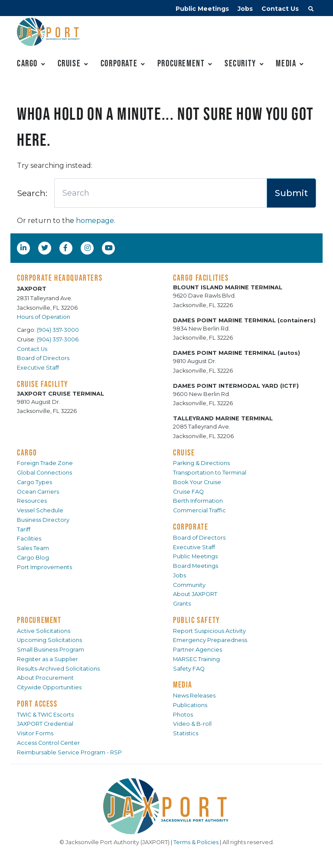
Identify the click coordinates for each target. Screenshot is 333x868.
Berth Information (198, 501)
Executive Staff (38, 368)
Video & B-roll (192, 724)
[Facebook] (65, 248)
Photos (183, 715)
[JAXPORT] (166, 806)
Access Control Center (48, 743)
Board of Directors (43, 358)
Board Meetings (196, 566)
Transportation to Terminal (210, 473)
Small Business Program (51, 650)
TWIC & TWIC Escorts (45, 715)
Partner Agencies (198, 650)
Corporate (119, 63)
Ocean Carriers (38, 492)
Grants (182, 604)
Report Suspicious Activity (209, 631)
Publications (190, 705)
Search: (32, 193)
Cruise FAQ (188, 492)
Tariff (24, 529)
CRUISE (184, 452)
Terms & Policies (196, 842)
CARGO (27, 452)
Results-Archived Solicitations (58, 669)
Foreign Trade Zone (45, 463)
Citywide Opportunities (49, 687)
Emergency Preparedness (210, 640)
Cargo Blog (33, 558)
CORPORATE (191, 527)
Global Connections (44, 473)
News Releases (194, 696)
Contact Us (280, 9)
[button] (311, 10)
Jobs (245, 9)
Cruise (69, 63)
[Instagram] (88, 248)
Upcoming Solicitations (49, 640)
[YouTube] (110, 248)
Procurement (181, 63)
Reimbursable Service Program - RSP (69, 752)
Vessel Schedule (40, 510)
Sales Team (33, 548)
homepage (95, 221)
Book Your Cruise (197, 482)
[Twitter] (46, 248)
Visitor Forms (35, 733)
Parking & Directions (201, 463)
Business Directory (43, 520)
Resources (32, 501)
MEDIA (183, 685)
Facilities (29, 539)
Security (240, 63)
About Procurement (45, 678)
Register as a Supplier (47, 659)
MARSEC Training (196, 659)
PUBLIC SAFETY (197, 620)
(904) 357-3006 (58, 339)
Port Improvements (44, 567)
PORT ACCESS (37, 704)
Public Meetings (202, 9)
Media (286, 63)
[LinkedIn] (24, 248)
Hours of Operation (44, 317)
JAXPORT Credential (45, 724)
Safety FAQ (189, 669)
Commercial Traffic (199, 510)
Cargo (27, 63)
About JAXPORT (195, 594)
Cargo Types (34, 482)
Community (189, 585)
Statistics (186, 733)
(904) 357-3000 (58, 330)
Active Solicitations (44, 631)
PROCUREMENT (39, 620)
